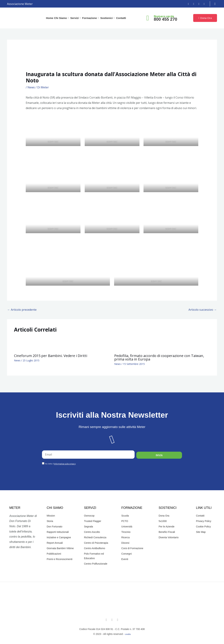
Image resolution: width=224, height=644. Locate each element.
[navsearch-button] (215, 4)
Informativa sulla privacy (65, 464)
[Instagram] (192, 4)
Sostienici (108, 18)
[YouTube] (198, 4)
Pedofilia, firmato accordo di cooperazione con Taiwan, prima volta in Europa (159, 357)
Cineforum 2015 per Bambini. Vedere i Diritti (51, 356)
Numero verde (164, 16)
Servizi (76, 18)
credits (128, 634)
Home (50, 18)
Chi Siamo (62, 18)
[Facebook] (187, 4)
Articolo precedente (22, 310)
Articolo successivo (203, 310)
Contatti (121, 18)
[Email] (203, 4)
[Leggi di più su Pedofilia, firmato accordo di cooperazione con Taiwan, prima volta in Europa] (122, 343)
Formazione (91, 18)
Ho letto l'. (61, 464)
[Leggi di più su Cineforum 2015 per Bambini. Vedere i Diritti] (21, 343)
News (31, 87)
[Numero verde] (148, 18)
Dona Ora (205, 18)
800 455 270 (165, 19)
